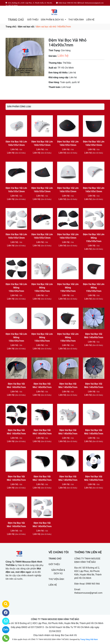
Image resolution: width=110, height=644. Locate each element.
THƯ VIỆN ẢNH (76, 20)
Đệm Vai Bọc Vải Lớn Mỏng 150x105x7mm (94, 238)
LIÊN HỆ (90, 20)
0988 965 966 (93, 584)
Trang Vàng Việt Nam (89, 639)
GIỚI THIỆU (33, 20)
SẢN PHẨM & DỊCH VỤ (52, 20)
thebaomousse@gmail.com (88, 593)
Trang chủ (11, 27)
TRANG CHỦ (16, 20)
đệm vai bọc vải (26, 27)
